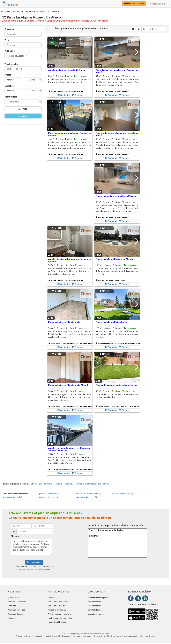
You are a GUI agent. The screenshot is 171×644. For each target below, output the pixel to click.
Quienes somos (14, 598)
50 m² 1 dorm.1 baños (70, 84)
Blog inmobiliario (94, 601)
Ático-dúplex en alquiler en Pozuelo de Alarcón (117, 71)
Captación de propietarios (58, 604)
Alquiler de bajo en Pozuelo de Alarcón (67, 70)
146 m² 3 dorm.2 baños (71, 336)
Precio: (8, 75)
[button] (53, 11)
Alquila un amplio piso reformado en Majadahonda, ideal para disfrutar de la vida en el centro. (117, 334)
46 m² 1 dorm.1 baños (70, 147)
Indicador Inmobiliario (97, 611)
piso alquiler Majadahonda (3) (51, 494)
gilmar (95, 536)
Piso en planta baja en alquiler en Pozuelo (116, 196)
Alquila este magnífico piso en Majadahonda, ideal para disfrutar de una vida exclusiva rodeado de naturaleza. (70, 397)
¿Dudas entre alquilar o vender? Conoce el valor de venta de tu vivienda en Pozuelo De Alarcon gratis (55, 21)
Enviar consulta (34, 562)
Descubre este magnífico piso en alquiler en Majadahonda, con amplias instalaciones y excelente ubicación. (70, 334)
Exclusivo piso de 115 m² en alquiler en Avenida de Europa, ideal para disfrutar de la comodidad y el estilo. (117, 271)
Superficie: (10, 86)
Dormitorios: (11, 97)
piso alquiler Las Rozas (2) (122, 494)
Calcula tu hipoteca (96, 608)
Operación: (10, 29)
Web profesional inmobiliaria (59, 611)
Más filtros (23, 109)
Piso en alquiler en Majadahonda (64, 322)
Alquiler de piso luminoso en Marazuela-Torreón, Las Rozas (70, 449)
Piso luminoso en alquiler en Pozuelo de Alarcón (70, 134)
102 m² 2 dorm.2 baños (70, 273)
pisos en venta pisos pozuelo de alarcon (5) (56, 484)
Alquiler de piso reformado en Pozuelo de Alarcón (70, 260)
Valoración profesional (57, 608)
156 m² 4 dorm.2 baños (118, 336)
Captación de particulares (58, 601)
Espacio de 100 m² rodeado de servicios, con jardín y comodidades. (117, 396)
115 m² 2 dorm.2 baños (117, 273)
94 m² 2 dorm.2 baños (117, 84)
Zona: (7, 40)
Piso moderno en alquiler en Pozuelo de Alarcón (117, 134)
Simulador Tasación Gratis (134, 3)
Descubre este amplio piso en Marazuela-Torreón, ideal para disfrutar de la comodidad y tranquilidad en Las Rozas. (70, 460)
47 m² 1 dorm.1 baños (117, 147)
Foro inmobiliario (94, 604)
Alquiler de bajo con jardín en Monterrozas (116, 385)
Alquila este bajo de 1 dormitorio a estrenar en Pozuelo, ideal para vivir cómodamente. (70, 81)
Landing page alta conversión (60, 615)
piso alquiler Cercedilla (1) (13, 497)
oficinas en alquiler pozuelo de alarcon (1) (92, 484)
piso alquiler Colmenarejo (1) (51, 497)
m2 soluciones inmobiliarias (107, 530)
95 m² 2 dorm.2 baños (118, 399)
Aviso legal (12, 604)
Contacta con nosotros (17, 601)
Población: (10, 51)
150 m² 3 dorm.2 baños (71, 462)
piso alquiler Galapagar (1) (86, 497)
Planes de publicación (57, 618)
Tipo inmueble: (12, 64)
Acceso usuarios (158, 4)
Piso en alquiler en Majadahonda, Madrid (68, 385)
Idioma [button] (11, 615)
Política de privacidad (16, 608)
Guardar (77, 95)
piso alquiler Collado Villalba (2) (88, 494)
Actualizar (23, 116)
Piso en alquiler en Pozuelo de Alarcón (114, 259)
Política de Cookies (15, 611)
